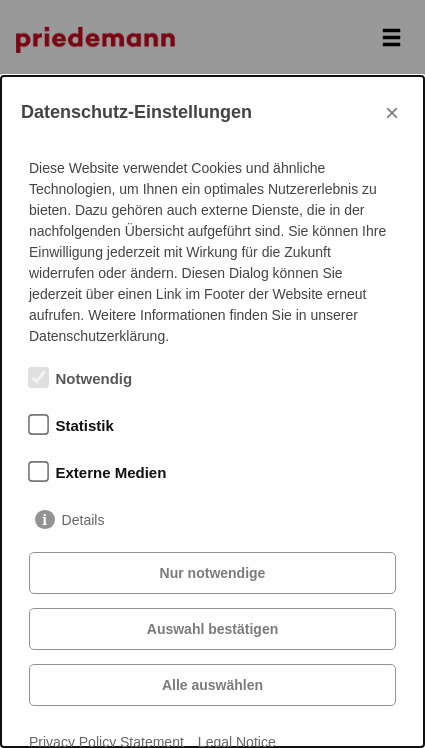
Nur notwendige (213, 573)
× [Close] (392, 112)
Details (83, 520)
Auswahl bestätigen (212, 629)
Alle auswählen (212, 685)
